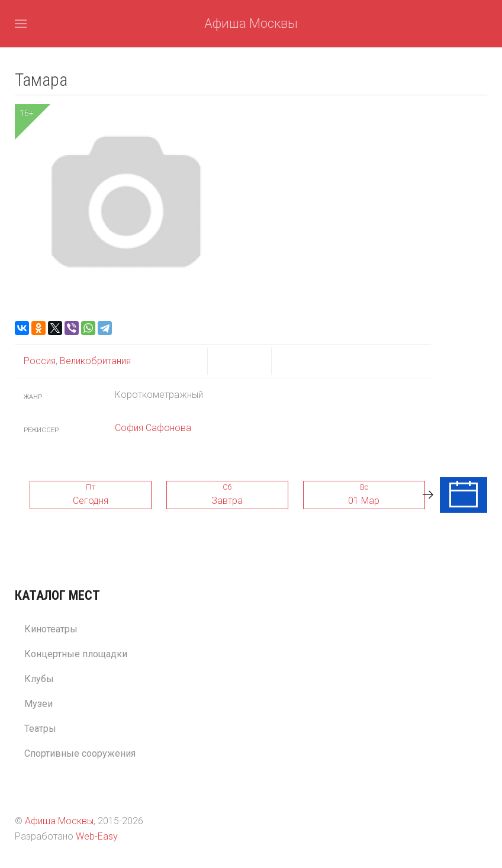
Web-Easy (97, 836)
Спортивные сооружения (80, 753)
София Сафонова (153, 428)
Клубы (39, 679)
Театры (40, 729)
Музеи (38, 704)
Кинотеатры (51, 629)
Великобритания (94, 361)
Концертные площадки (76, 654)
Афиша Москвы (251, 23)
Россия (40, 361)
